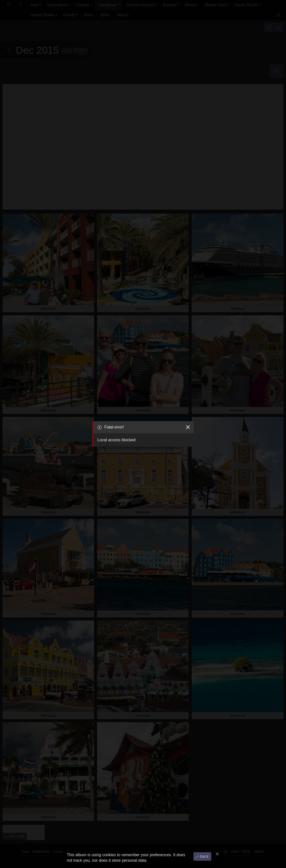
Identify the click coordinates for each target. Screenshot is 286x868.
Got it (204, 855)
